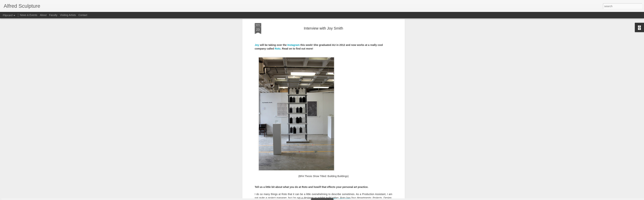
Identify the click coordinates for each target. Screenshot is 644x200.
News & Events (29, 15)
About (43, 15)
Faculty (53, 15)
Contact (83, 15)
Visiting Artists (68, 15)
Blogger (334, 198)
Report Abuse (344, 198)
